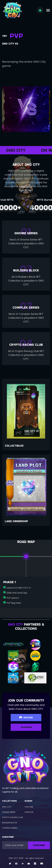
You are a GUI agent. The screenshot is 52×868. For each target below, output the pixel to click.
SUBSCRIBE (39, 845)
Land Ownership (16, 521)
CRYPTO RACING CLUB (12, 817)
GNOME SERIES (9, 812)
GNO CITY (7, 807)
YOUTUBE (29, 807)
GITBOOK (29, 812)
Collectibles (14, 446)
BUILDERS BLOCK (10, 823)
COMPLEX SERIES (10, 828)
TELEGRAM (26, 727)
